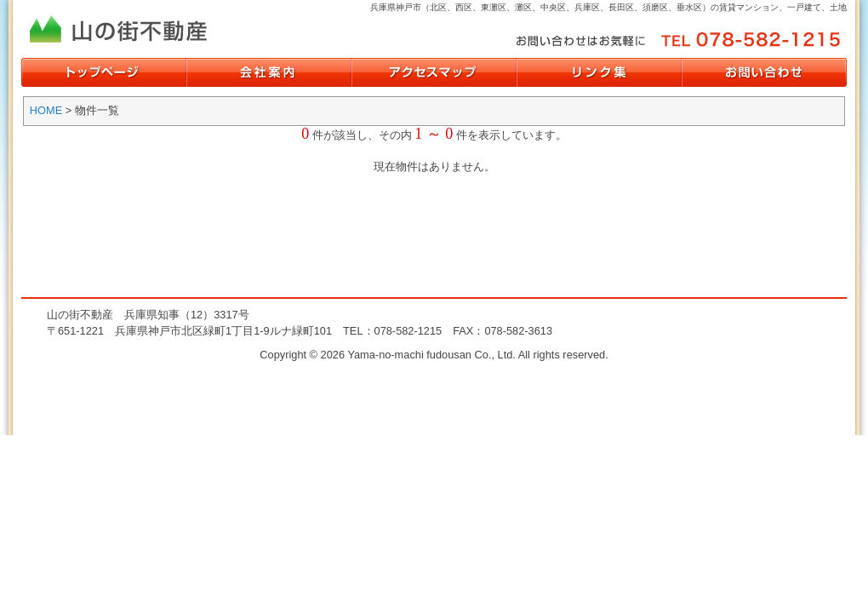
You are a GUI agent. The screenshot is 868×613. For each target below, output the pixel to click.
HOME (46, 110)
